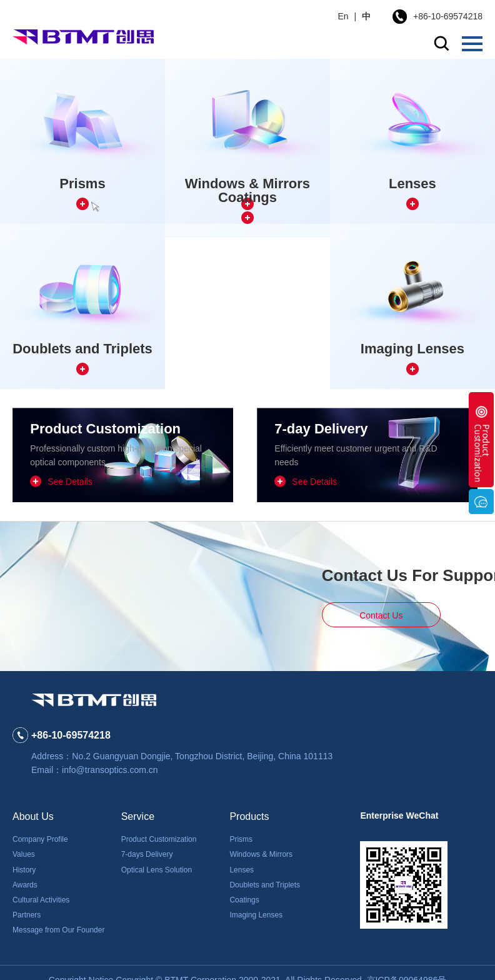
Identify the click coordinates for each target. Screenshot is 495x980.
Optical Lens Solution (157, 870)
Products (249, 816)
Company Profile (40, 839)
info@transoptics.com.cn (110, 770)
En (343, 16)
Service (138, 816)
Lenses (242, 870)
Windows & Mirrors (261, 854)
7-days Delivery (147, 854)
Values (24, 854)
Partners (27, 915)
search (442, 43)
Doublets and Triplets (265, 885)
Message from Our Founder (58, 930)
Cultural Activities (41, 900)
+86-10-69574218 (448, 16)
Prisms (241, 839)
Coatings (244, 900)
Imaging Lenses (256, 915)
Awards (25, 885)
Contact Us (381, 615)
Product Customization (159, 839)
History (24, 870)
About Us (33, 816)
